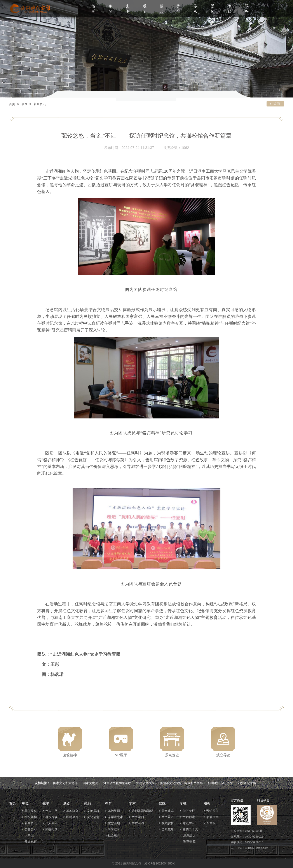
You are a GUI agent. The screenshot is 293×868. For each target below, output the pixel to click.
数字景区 (168, 817)
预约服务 (213, 811)
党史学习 (189, 823)
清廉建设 (189, 835)
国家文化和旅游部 (65, 783)
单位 (110, 9)
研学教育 (114, 829)
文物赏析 (93, 811)
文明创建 (189, 817)
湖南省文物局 (145, 783)
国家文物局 (91, 783)
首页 (93, 9)
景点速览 (168, 811)
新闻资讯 (40, 104)
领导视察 (31, 841)
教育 (178, 9)
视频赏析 (168, 823)
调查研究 (189, 841)
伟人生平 (51, 811)
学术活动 (138, 823)
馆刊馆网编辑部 (142, 811)
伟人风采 (51, 823)
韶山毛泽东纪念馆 (220, 783)
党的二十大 (190, 829)
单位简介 (31, 811)
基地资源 (114, 811)
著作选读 (51, 817)
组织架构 (31, 817)
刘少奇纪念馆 (247, 783)
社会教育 (114, 835)
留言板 (211, 823)
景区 (213, 9)
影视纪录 (51, 829)
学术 (195, 9)
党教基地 (114, 823)
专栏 (230, 9)
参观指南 (213, 817)
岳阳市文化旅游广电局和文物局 (181, 783)
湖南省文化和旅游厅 (117, 783)
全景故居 (168, 829)
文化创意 (93, 817)
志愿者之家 (115, 817)
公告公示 (31, 829)
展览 (145, 9)
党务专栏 (189, 811)
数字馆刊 (138, 817)
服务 (247, 9)
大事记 (29, 835)
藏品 (162, 9)
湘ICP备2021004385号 (160, 863)
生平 (127, 9)
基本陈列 (72, 811)
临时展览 (72, 817)
